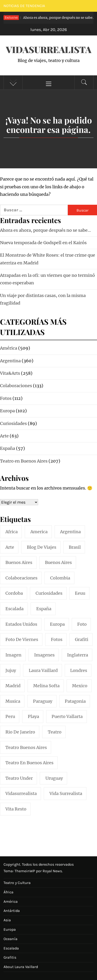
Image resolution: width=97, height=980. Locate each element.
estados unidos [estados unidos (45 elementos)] (21, 624)
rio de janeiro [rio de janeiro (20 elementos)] (20, 732)
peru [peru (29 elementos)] (10, 716)
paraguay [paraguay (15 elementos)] (43, 701)
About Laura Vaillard (21, 967)
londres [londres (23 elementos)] (79, 670)
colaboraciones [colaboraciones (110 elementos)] (21, 578)
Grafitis (10, 957)
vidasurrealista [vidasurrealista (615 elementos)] (21, 793)
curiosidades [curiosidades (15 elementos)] (49, 593)
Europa (10, 929)
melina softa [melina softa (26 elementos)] (46, 686)
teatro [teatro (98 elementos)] (55, 732)
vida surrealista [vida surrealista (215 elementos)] (66, 793)
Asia (7, 920)
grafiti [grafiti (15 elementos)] (82, 639)
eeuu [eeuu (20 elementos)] (80, 593)
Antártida (12, 911)
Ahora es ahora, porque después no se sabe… (45, 230)
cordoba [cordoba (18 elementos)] (14, 593)
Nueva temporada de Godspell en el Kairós (43, 243)
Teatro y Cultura (17, 883)
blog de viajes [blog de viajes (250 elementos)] (42, 547)
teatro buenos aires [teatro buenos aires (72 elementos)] (26, 747)
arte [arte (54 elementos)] (10, 547)
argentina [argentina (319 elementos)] (70, 532)
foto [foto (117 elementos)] (82, 624)
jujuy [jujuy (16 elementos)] (11, 670)
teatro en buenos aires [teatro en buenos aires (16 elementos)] (29, 763)
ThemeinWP (25, 871)
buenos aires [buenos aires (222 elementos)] (19, 562)
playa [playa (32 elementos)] (33, 716)
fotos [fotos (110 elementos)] (57, 639)
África (8, 892)
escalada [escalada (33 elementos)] (14, 609)
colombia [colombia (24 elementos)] (60, 578)
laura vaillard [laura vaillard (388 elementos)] (43, 670)
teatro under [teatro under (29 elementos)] (19, 778)
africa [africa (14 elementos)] (12, 532)
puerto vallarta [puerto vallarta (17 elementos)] (67, 716)
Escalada (11, 948)
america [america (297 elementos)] (39, 532)
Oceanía (10, 939)
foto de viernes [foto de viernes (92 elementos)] (22, 639)
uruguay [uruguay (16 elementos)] (54, 778)
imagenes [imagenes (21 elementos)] (44, 655)
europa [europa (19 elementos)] (57, 624)
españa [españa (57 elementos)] (44, 609)
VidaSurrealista (49, 49)
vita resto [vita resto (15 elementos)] (16, 809)
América (11, 901)
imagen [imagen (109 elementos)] (13, 655)
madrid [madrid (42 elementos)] (13, 686)
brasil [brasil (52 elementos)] (75, 547)
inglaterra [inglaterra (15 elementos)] (78, 655)
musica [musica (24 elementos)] (13, 701)
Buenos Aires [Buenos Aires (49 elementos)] (58, 562)
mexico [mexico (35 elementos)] (80, 686)
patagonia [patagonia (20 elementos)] (75, 701)
